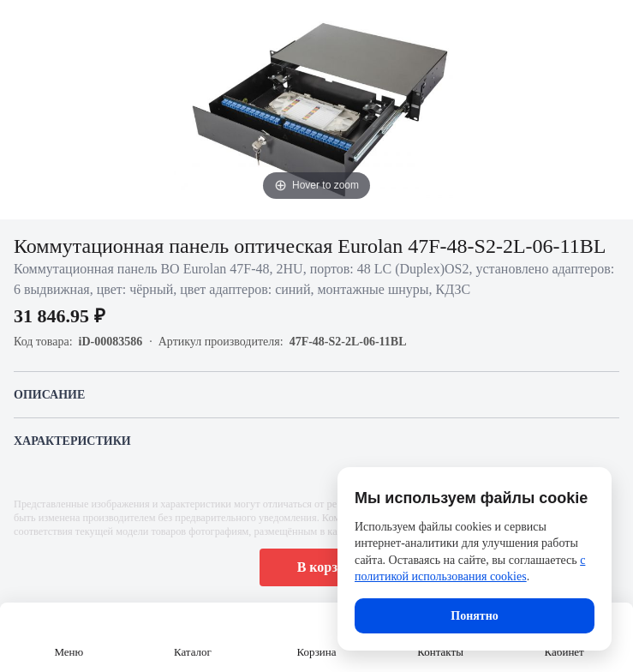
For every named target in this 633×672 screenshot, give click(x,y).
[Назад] (24, 24)
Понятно (474, 616)
